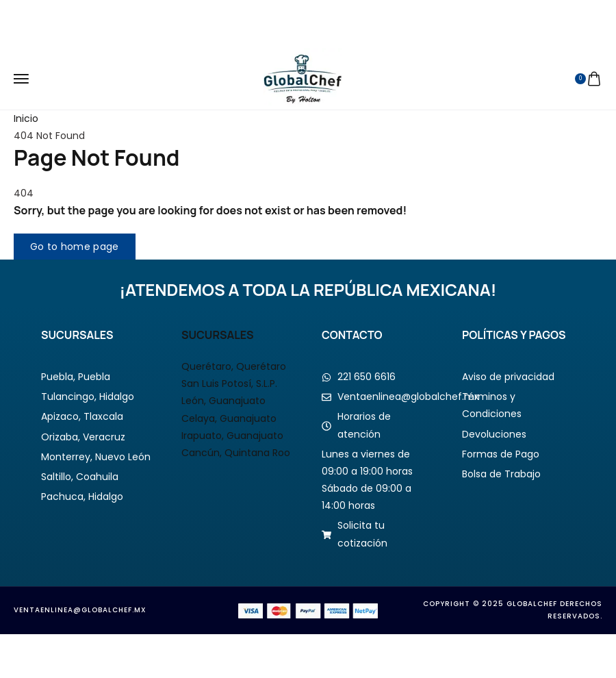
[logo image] (303, 78)
